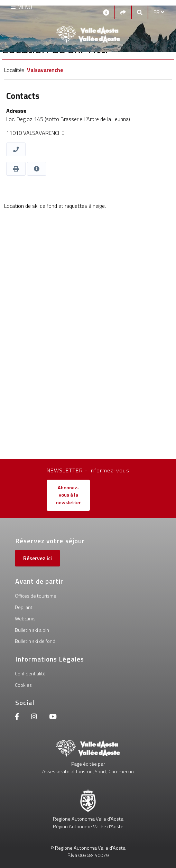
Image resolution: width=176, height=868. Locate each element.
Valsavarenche (45, 70)
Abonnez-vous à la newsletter (68, 495)
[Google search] (140, 12)
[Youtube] (53, 717)
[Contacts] (106, 12)
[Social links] (123, 12)
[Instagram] (34, 717)
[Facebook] (17, 717)
